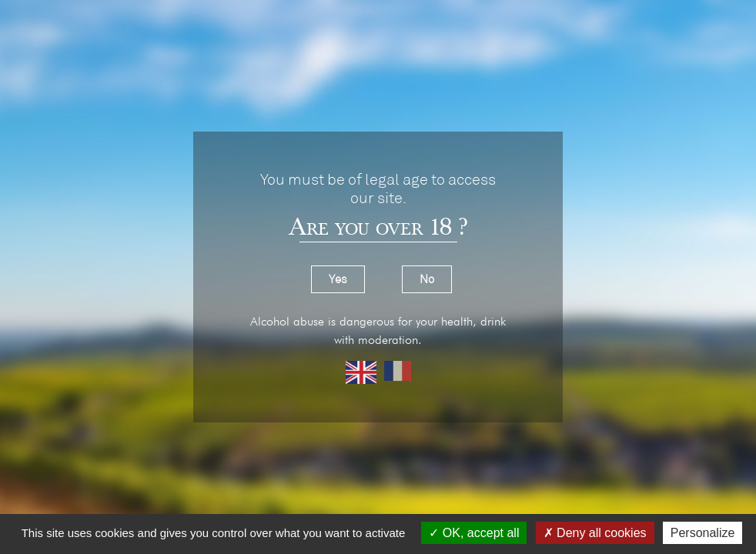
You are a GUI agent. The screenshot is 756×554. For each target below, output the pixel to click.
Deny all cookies (595, 533)
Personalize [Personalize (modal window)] (703, 533)
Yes (338, 279)
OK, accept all (474, 533)
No (427, 279)
